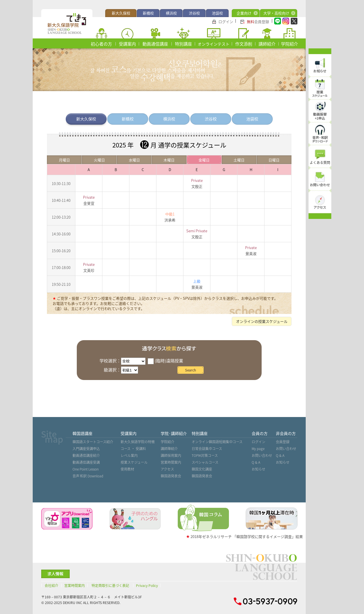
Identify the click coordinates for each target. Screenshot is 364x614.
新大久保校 (121, 13)
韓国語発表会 (171, 476)
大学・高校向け (276, 13)
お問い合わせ (262, 455)
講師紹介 (267, 44)
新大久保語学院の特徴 (138, 442)
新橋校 (148, 13)
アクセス (167, 469)
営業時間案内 (171, 462)
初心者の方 (101, 44)
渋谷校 (194, 13)
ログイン (226, 21)
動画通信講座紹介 (86, 455)
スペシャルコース (205, 462)
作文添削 (244, 44)
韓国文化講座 (202, 469)
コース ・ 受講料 (133, 449)
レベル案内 (129, 455)
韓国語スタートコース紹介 (93, 442)
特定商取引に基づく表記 (110, 586)
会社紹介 (51, 586)
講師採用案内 (171, 455)
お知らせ (258, 469)
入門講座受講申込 (86, 449)
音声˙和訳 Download (88, 476)
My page (258, 449)
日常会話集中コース (207, 449)
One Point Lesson (86, 469)
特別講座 (183, 44)
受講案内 (127, 44)
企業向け (244, 13)
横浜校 (171, 13)
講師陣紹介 (169, 449)
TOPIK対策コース (205, 455)
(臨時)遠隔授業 (165, 361)
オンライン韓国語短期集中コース (217, 442)
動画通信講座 (155, 44)
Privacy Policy (147, 586)
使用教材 (127, 469)
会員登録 (258, 21)
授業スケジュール (134, 462)
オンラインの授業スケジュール (262, 321)
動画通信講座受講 (86, 462)
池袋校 (217, 13)
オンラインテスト (214, 44)
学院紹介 (289, 44)
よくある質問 (320, 163)
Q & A (256, 462)
